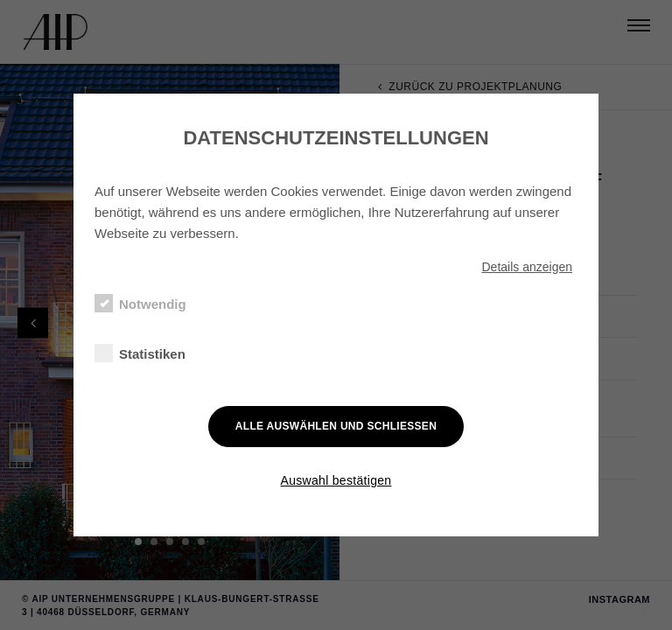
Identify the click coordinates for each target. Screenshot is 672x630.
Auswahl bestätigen (336, 480)
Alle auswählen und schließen (336, 426)
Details (527, 267)
